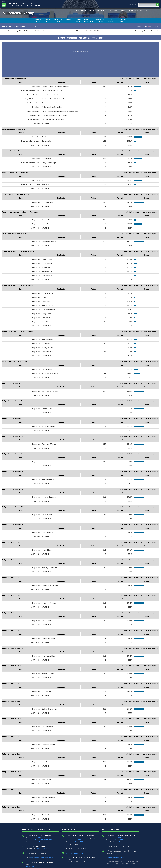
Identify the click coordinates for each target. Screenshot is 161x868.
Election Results (78, 20)
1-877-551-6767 (121, 840)
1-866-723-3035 (81, 842)
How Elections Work (121, 20)
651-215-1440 (40, 838)
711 (40, 842)
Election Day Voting (47, 20)
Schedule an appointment (116, 857)
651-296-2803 (120, 838)
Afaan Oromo (133, 10)
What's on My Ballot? (69, 20)
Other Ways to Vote (58, 20)
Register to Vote (38, 20)
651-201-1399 (80, 840)
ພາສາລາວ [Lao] (123, 10)
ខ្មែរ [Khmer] (141, 10)
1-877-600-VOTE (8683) (44, 840)
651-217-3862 (42, 848)
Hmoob (84, 10)
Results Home (142, 26)
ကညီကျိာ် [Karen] (154, 10)
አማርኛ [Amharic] (147, 10)
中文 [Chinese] (116, 10)
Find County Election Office (88, 20)
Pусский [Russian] (109, 10)
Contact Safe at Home (74, 853)
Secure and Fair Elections (100, 20)
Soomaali (92, 10)
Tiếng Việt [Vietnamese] (100, 10)
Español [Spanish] (76, 10)
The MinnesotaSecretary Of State (24, 5)
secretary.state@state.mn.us (41, 857)
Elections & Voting (18, 13)
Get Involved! (111, 20)
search (133, 5)
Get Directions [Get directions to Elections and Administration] (31, 866)
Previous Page (154, 26)
